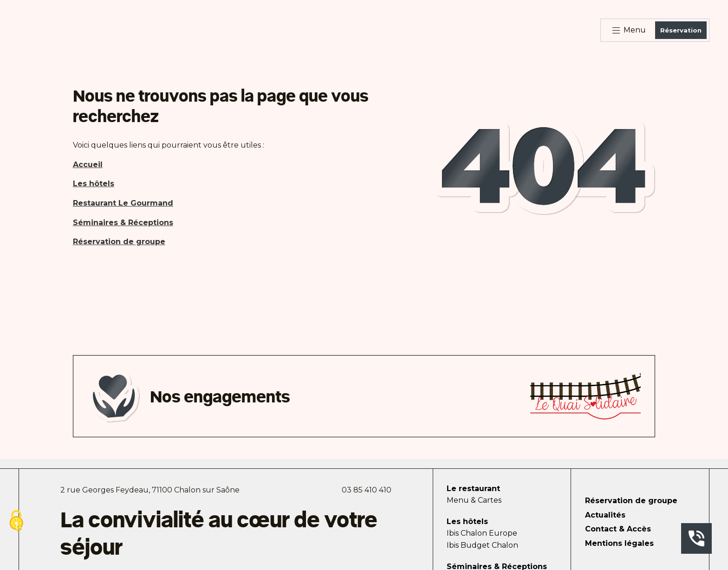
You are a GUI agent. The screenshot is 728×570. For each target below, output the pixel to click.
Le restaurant (473, 489)
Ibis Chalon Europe (482, 533)
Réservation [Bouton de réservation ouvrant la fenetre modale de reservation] (681, 30)
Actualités (605, 515)
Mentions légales (619, 543)
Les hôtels (467, 521)
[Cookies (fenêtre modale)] (16, 521)
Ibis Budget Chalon (482, 545)
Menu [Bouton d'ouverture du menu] (629, 30)
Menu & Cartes (474, 500)
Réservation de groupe (631, 501)
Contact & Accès (618, 529)
